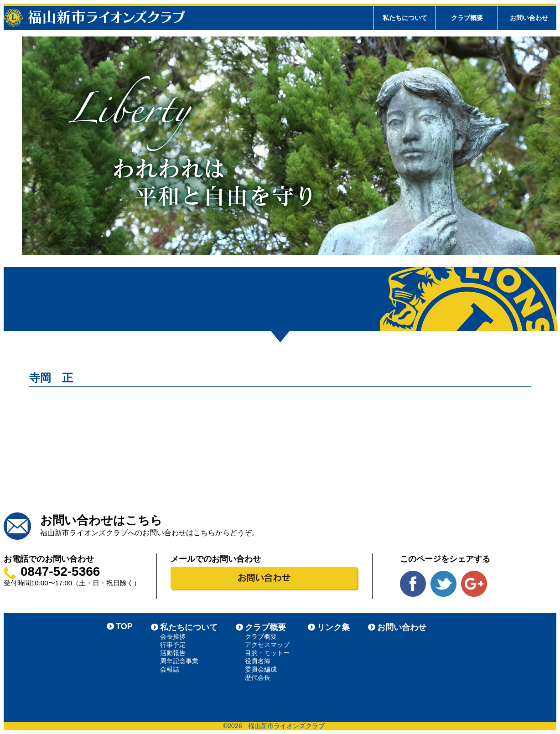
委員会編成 (261, 669)
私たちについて (189, 627)
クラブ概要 (265, 627)
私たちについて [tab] (405, 18)
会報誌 (170, 669)
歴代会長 (258, 677)
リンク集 (333, 627)
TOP (124, 626)
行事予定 (173, 645)
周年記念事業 (179, 661)
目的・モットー (267, 653)
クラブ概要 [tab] (467, 18)
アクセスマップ (267, 645)
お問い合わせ (529, 18)
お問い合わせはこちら (101, 520)
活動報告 (173, 653)
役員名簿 (258, 661)
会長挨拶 (173, 636)
